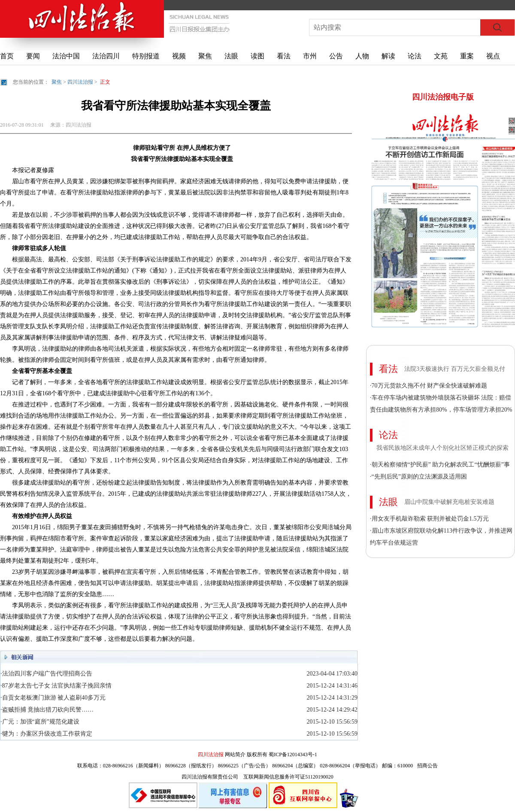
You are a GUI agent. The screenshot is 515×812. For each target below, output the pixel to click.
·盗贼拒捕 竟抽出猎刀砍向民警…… (47, 710)
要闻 (33, 56)
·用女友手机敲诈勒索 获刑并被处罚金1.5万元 (429, 519)
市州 (310, 56)
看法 (284, 56)
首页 (7, 56)
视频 (179, 56)
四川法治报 (80, 82)
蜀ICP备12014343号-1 (293, 754)
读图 (257, 56)
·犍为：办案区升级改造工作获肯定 (46, 734)
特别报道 (146, 56)
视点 (493, 56)
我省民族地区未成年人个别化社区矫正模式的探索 (442, 448)
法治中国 (66, 56)
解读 (388, 56)
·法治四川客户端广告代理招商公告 (46, 674)
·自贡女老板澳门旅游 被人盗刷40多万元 (53, 698)
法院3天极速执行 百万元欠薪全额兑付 (455, 369)
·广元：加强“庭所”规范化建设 (40, 722)
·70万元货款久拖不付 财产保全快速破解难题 (429, 386)
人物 (362, 56)
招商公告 (427, 766)
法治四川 (106, 56)
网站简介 (235, 754)
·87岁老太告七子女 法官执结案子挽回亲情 (56, 686)
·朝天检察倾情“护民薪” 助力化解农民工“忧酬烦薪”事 (440, 465)
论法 (415, 56)
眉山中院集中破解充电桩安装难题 (449, 502)
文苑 (441, 56)
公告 (336, 56)
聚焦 (205, 56)
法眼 (231, 56)
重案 (467, 56)
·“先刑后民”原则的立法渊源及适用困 (418, 477)
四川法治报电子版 (443, 97)
